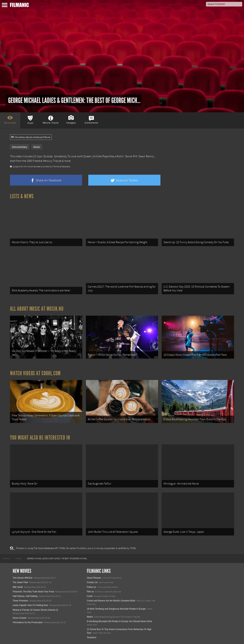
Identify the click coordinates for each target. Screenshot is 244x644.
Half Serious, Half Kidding (25, 596)
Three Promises (20, 601)
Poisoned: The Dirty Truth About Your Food (33, 592)
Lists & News (22, 196)
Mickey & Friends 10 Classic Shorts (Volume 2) (35, 610)
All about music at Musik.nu (37, 309)
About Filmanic (94, 578)
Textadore (92, 637)
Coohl (90, 596)
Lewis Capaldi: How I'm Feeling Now (30, 605)
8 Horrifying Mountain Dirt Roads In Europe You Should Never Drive (119, 621)
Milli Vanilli (18, 587)
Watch (90, 617)
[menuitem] (6, 559)
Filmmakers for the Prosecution (28, 622)
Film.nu (90, 592)
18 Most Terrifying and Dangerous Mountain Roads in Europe (116, 609)
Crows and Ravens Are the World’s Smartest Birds (111, 601)
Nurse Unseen (20, 618)
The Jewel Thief (20, 582)
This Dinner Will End (23, 578)
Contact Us (92, 582)
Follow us (91, 587)
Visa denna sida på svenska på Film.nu (31, 137)
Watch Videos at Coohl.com (35, 373)
